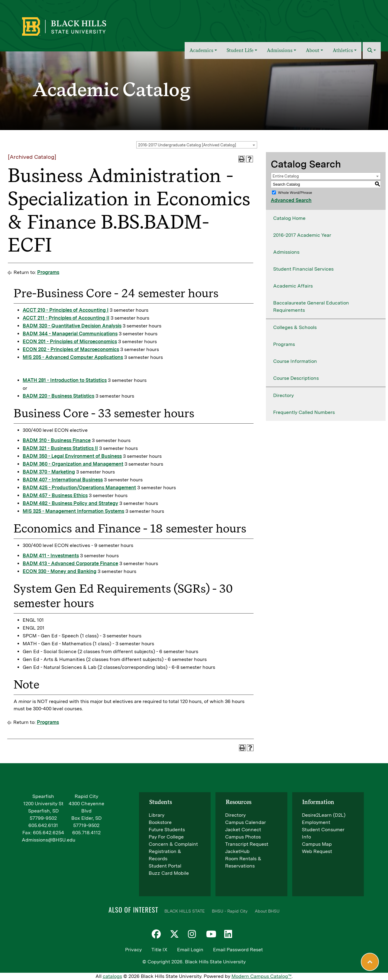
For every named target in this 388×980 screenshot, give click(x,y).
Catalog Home (289, 218)
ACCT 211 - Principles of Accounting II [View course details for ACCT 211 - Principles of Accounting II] (66, 318)
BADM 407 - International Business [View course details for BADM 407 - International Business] (63, 480)
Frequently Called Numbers (304, 412)
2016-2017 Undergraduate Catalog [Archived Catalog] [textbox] (187, 145)
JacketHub (237, 851)
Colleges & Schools (295, 327)
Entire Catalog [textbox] (286, 176)
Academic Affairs (293, 286)
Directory (283, 395)
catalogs (112, 976)
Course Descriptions (296, 378)
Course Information (295, 361)
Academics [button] (201, 50)
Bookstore (160, 822)
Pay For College (166, 837)
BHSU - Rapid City (230, 911)
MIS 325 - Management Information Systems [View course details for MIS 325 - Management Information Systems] (73, 511)
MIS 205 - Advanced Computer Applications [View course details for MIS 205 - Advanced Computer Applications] (73, 357)
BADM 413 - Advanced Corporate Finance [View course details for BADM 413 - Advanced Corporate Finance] (70, 563)
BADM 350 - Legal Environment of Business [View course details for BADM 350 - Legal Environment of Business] (72, 456)
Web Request (317, 851)
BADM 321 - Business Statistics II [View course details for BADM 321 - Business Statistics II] (60, 448)
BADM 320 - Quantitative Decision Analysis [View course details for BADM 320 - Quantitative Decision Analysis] (72, 326)
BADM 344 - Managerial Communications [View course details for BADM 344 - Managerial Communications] (70, 334)
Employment (316, 822)
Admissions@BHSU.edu (48, 840)
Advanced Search (291, 200)
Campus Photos (243, 837)
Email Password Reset (238, 950)
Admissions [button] (280, 50)
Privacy (133, 950)
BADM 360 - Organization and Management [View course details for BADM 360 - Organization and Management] (73, 464)
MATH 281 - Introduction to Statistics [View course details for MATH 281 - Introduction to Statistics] (65, 380)
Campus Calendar (246, 822)
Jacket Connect (243, 830)
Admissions (286, 252)
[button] (372, 50)
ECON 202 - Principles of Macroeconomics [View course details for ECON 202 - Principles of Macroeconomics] (71, 349)
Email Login (190, 950)
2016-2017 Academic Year (302, 235)
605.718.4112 (86, 833)
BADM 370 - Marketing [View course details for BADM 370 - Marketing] (49, 472)
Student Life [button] (240, 50)
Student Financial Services (303, 269)
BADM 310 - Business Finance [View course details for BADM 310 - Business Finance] (57, 440)
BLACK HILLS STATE (184, 911)
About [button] (313, 50)
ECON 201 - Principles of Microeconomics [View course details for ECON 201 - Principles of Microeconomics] (70, 342)
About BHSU (267, 911)
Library (157, 815)
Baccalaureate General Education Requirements (311, 306)
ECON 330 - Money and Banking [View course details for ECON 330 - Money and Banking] (60, 571)
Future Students (167, 830)
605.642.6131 (43, 825)
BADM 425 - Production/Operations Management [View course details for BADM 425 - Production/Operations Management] (79, 488)
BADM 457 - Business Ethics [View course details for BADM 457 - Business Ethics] (55, 495)
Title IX (159, 950)
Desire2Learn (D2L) (324, 815)
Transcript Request (247, 844)
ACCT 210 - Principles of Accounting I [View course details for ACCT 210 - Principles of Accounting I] (66, 310)
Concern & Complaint (173, 844)
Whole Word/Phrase (295, 193)
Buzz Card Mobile (169, 873)
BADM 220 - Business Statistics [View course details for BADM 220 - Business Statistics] (58, 396)
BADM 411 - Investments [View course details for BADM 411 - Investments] (51, 556)
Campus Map (317, 844)
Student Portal (165, 866)
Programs (48, 272)
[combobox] (197, 145)
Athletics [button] (343, 50)
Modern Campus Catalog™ (262, 976)
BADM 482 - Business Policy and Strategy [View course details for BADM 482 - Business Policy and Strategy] (70, 503)
